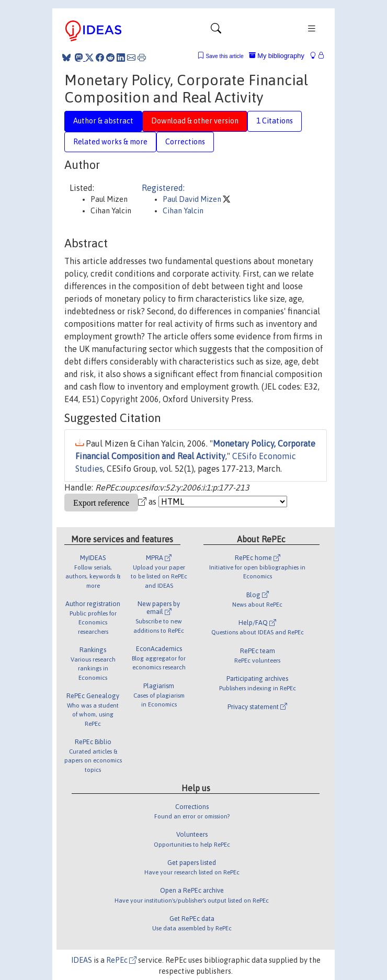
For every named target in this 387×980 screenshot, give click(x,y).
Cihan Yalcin (183, 211)
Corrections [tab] (185, 142)
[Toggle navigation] (216, 31)
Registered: (163, 188)
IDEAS (82, 960)
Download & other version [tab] (195, 121)
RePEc (121, 960)
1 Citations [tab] (275, 121)
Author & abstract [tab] (103, 121)
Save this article (224, 56)
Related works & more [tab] (110, 142)
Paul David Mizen (193, 199)
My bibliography (277, 56)
